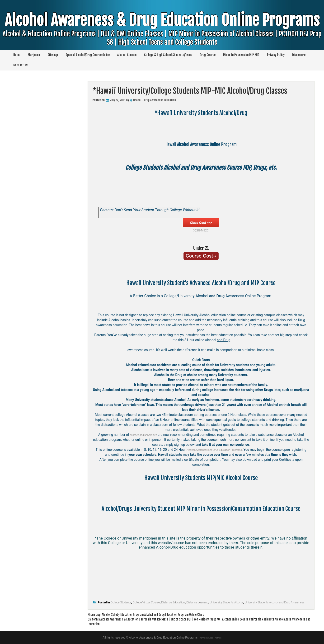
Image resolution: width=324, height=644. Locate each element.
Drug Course (208, 55)
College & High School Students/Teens (168, 55)
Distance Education (173, 602)
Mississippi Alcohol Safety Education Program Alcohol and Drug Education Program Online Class (161, 614)
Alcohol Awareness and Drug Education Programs (223, 450)
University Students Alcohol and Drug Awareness (275, 602)
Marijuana (34, 55)
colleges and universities (143, 435)
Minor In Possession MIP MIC (241, 55)
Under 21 (201, 248)
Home (17, 55)
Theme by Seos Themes (210, 638)
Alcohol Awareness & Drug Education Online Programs (162, 35)
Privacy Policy (276, 55)
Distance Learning (197, 602)
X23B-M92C (201, 225)
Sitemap (53, 55)
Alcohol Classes (127, 55)
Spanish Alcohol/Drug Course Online (88, 55)
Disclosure (299, 55)
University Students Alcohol (227, 602)
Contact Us (20, 65)
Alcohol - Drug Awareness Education (154, 100)
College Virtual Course (146, 602)
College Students (121, 602)
